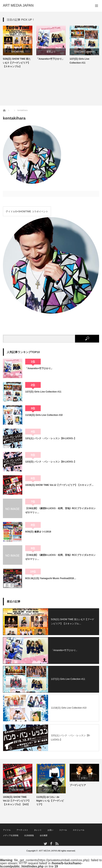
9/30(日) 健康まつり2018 (38, 532)
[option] (18, 47)
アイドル (7, 830)
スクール (63, 830)
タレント (38, 830)
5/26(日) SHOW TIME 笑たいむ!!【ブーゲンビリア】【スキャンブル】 (17, 63)
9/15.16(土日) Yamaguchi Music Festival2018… (51, 578)
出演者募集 (29, 835)
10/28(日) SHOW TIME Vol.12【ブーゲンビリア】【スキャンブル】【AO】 (17, 801)
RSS (57, 843)
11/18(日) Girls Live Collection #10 (44, 415)
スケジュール (79, 830)
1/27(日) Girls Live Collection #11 (79, 61)
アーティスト (22, 830)
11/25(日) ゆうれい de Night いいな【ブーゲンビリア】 (50, 801)
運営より (51, 52)
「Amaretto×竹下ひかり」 (50, 59)
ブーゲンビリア (51, 790)
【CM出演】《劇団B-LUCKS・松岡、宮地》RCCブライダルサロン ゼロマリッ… (62, 510)
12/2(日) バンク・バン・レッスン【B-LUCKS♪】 (51, 462)
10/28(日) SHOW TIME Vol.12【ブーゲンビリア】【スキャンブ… (59, 485)
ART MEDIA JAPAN (48, 851)
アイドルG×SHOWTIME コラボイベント (27, 212)
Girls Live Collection (84, 52)
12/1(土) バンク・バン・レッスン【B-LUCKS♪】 (51, 438)
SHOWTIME (18, 52)
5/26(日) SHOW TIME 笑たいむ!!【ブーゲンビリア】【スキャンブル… (73, 621)
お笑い (84, 778)
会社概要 (44, 835)
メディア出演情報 (11, 835)
